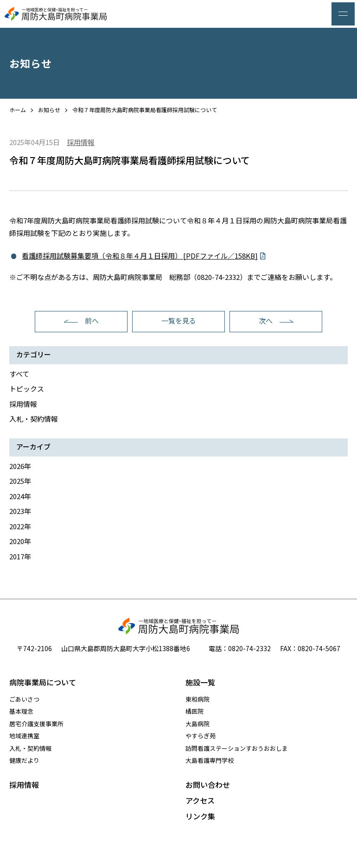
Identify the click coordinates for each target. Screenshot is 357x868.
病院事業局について (43, 682)
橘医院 (194, 711)
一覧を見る (179, 320)
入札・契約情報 (34, 419)
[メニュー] (343, 14)
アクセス (200, 800)
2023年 (20, 511)
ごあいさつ (24, 699)
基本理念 (21, 711)
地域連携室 (24, 736)
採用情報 (23, 404)
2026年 (20, 466)
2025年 (20, 481)
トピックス (27, 389)
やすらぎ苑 (201, 736)
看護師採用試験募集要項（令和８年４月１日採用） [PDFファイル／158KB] (140, 256)
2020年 (20, 541)
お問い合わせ (208, 785)
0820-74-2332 (249, 648)
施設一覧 (200, 682)
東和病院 (198, 699)
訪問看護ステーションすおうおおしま (237, 748)
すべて (19, 374)
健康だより (24, 760)
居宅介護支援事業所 (36, 724)
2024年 (20, 496)
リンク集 (200, 816)
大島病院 (198, 724)
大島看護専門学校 (210, 760)
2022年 (20, 526)
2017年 (20, 556)
